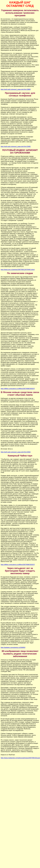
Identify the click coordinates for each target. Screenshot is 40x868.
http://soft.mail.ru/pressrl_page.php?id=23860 (16, 89)
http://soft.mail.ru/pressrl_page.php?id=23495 (16, 147)
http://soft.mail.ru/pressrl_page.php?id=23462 (16, 452)
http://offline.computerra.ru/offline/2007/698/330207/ (18, 389)
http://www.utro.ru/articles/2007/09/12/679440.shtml (18, 270)
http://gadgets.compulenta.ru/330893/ (13, 647)
